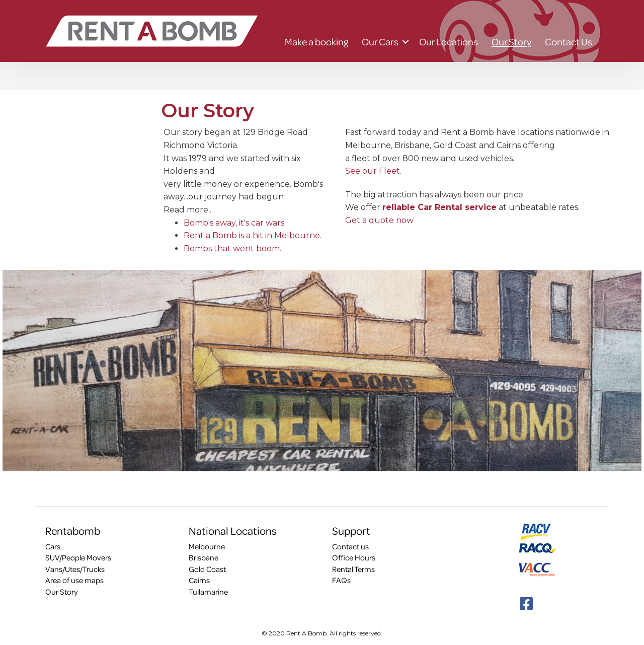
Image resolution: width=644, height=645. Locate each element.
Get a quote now (379, 220)
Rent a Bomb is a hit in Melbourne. (253, 235)
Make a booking (316, 42)
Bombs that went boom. (232, 248)
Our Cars (380, 42)
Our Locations (449, 42)
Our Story (511, 42)
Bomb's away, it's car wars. (235, 223)
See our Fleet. (373, 171)
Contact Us (569, 42)
